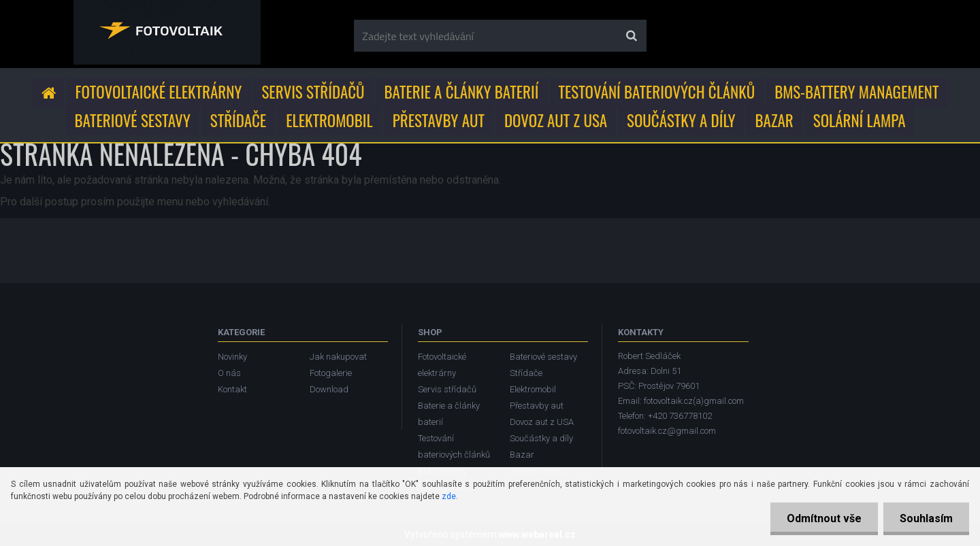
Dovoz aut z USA (556, 120)
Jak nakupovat (338, 357)
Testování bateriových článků (656, 92)
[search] (631, 36)
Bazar (774, 120)
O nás (229, 373)
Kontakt (232, 389)
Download (329, 389)
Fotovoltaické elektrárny (159, 92)
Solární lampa (860, 120)
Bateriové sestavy (133, 120)
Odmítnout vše (822, 518)
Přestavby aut (439, 120)
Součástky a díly (681, 120)
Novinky (232, 357)
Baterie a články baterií (462, 92)
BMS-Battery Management (856, 92)
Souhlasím (926, 518)
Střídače (238, 120)
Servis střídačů (313, 92)
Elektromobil (329, 120)
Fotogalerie (331, 373)
